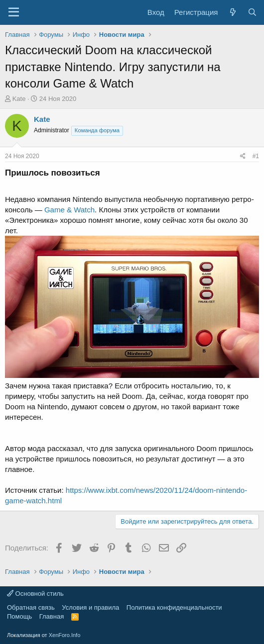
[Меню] (14, 12)
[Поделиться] (243, 156)
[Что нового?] (232, 12)
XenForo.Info (65, 635)
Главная (52, 616)
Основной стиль (35, 594)
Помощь (19, 616)
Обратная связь (31, 607)
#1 (256, 156)
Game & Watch (69, 210)
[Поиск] (252, 12)
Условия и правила (90, 607)
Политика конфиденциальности (174, 607)
